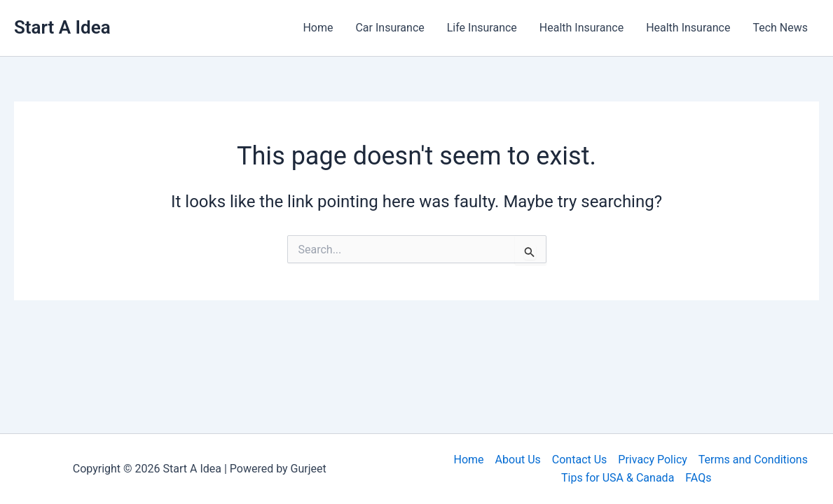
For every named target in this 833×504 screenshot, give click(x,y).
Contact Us (580, 460)
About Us (518, 460)
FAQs (698, 478)
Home (318, 28)
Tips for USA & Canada (618, 478)
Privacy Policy (653, 460)
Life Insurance (482, 28)
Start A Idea (62, 27)
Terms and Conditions (753, 460)
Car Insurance (390, 28)
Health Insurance (581, 28)
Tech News (780, 28)
